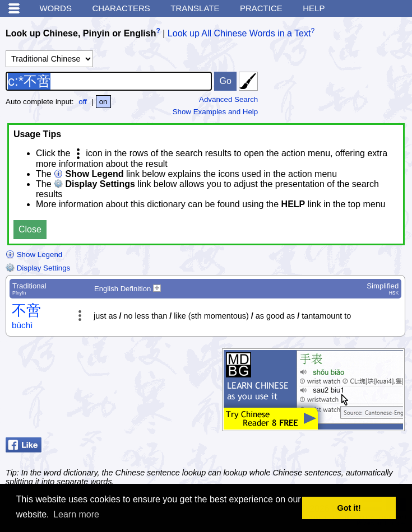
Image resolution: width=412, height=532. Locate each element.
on (103, 102)
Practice (261, 8)
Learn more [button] (76, 514)
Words (55, 8)
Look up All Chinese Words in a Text (239, 33)
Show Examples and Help (216, 112)
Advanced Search (228, 99)
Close (30, 229)
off (83, 102)
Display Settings (38, 268)
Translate (195, 8)
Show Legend (34, 255)
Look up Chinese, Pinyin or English (81, 33)
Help (314, 8)
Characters (121, 8)
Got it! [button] (349, 508)
